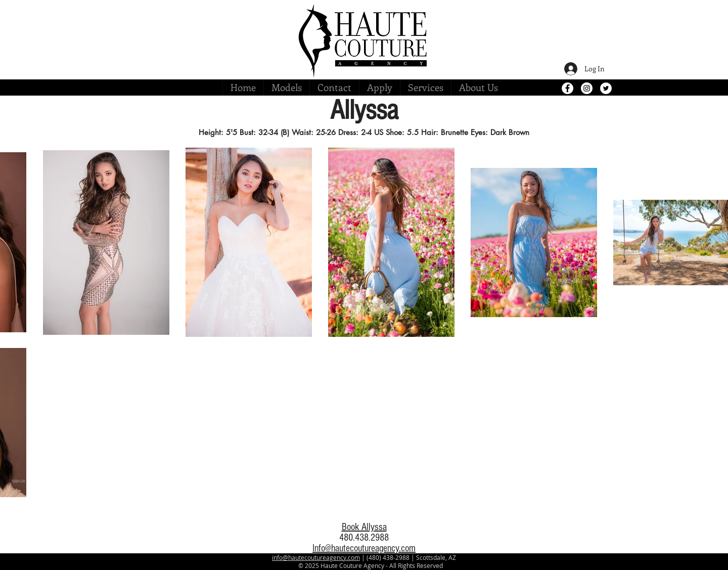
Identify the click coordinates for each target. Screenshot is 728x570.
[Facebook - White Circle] (567, 88)
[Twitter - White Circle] (606, 88)
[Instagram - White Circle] (587, 88)
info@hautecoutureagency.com (316, 557)
